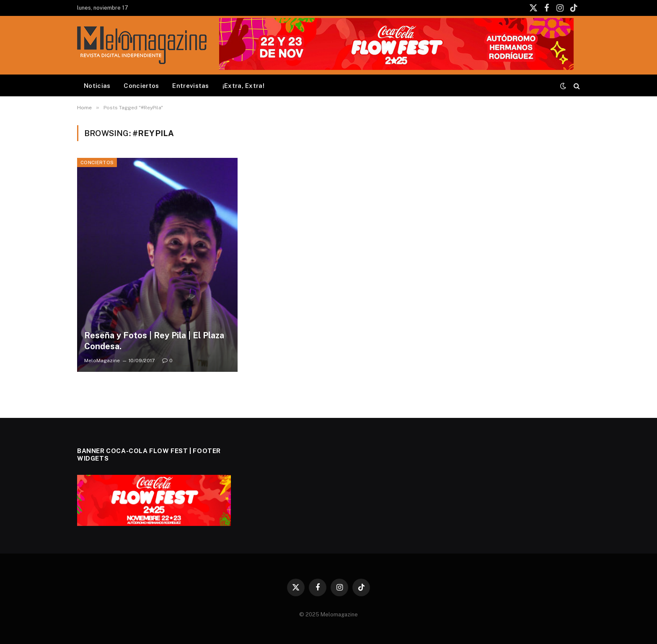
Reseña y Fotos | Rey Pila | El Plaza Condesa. (154, 341)
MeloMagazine (102, 361)
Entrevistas (190, 86)
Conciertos (141, 86)
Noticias (97, 86)
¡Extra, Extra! (243, 86)
